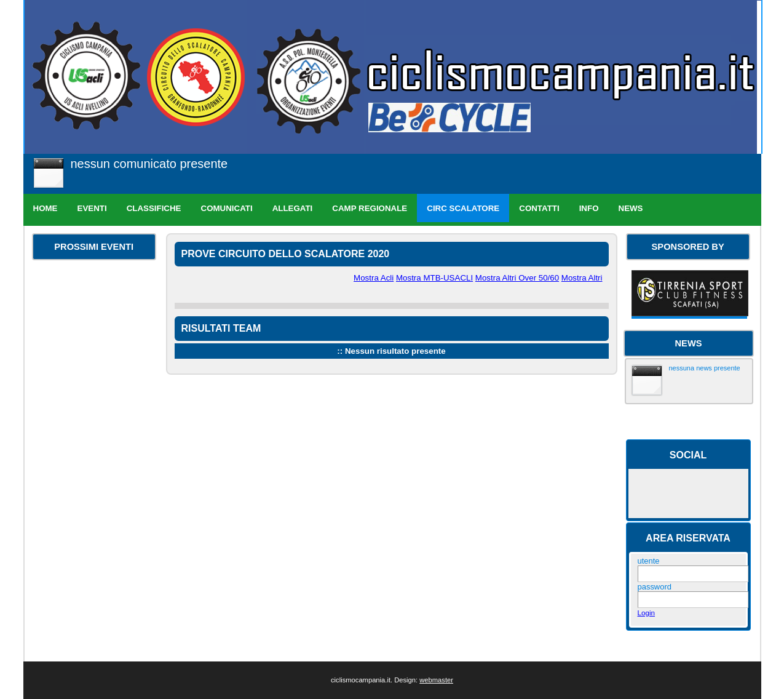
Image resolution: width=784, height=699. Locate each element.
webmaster (436, 680)
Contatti (539, 208)
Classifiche (154, 208)
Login (647, 613)
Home (46, 208)
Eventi (92, 208)
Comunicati (227, 208)
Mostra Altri (582, 278)
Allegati (293, 208)
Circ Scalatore (463, 208)
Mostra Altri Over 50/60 (517, 278)
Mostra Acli (374, 278)
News (631, 208)
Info (589, 208)
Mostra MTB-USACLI (434, 278)
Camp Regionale (370, 208)
